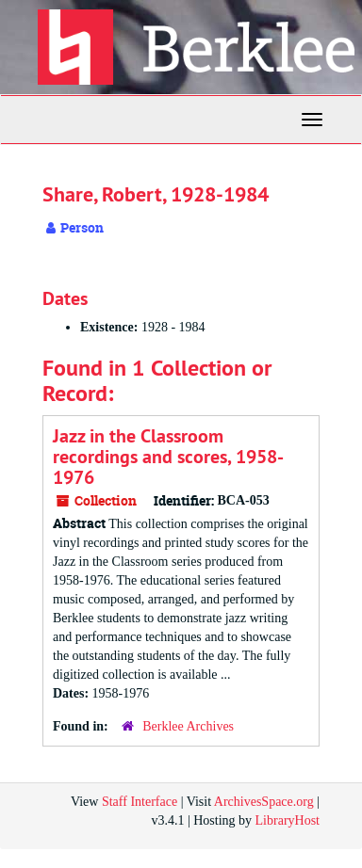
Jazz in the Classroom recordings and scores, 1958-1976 (168, 457)
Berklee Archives (188, 726)
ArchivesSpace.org (264, 802)
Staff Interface (140, 802)
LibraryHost (288, 820)
